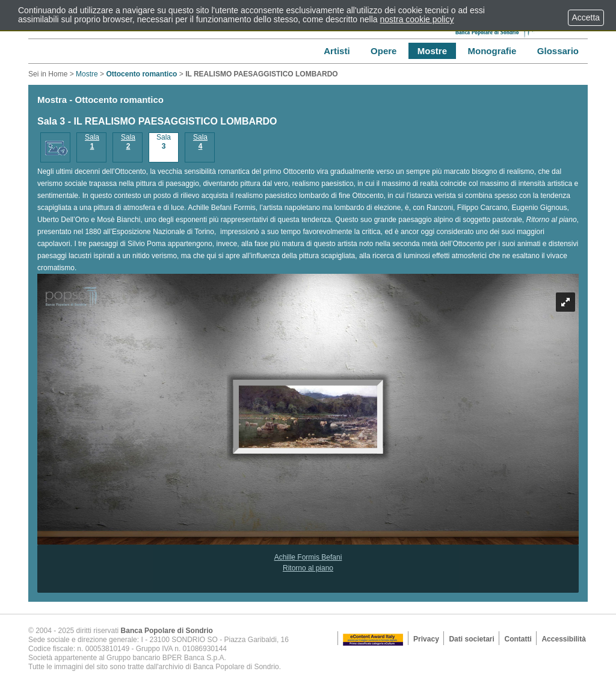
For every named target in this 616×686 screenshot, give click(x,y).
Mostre (87, 74)
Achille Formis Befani (308, 557)
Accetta (586, 17)
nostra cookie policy (417, 19)
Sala (92, 142)
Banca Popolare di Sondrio (167, 631)
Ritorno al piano (308, 568)
